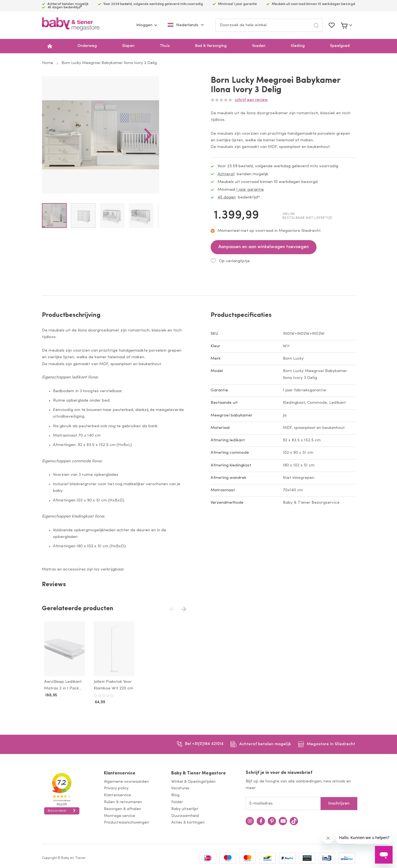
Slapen (128, 46)
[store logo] (71, 25)
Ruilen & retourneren (123, 801)
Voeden (259, 46)
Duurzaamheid (185, 815)
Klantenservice (120, 772)
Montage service (120, 815)
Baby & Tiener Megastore (198, 772)
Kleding (298, 46)
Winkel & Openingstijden (193, 781)
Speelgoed (340, 46)
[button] (175, 148)
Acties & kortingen (188, 822)
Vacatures (180, 788)
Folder (177, 801)
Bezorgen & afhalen (123, 808)
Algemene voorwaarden (126, 781)
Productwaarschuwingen (127, 822)
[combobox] (269, 25)
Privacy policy (116, 788)
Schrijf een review (251, 100)
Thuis (165, 46)
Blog (175, 794)
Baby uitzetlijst (185, 808)
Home (48, 63)
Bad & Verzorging (211, 46)
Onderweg (87, 46)
